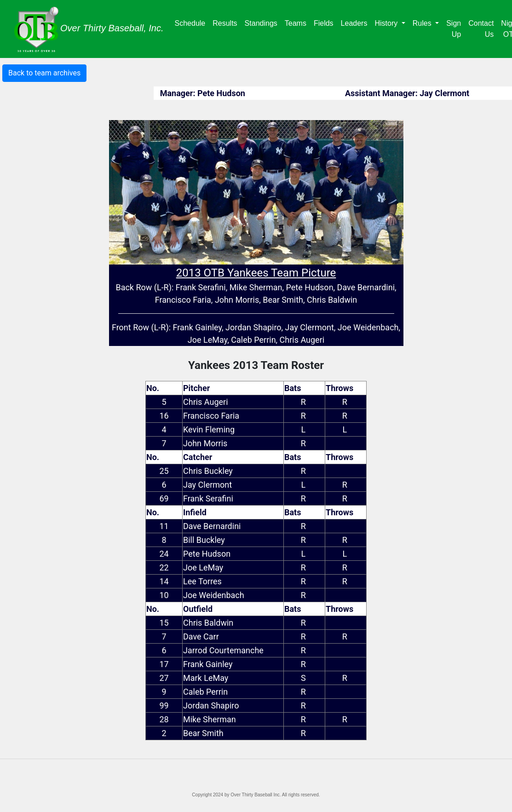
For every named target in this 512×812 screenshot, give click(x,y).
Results (227, 22)
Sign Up (454, 29)
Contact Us (481, 29)
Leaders (356, 22)
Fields (325, 22)
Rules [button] (423, 23)
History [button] (387, 23)
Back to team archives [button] (44, 73)
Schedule (192, 22)
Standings (263, 22)
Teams (297, 22)
